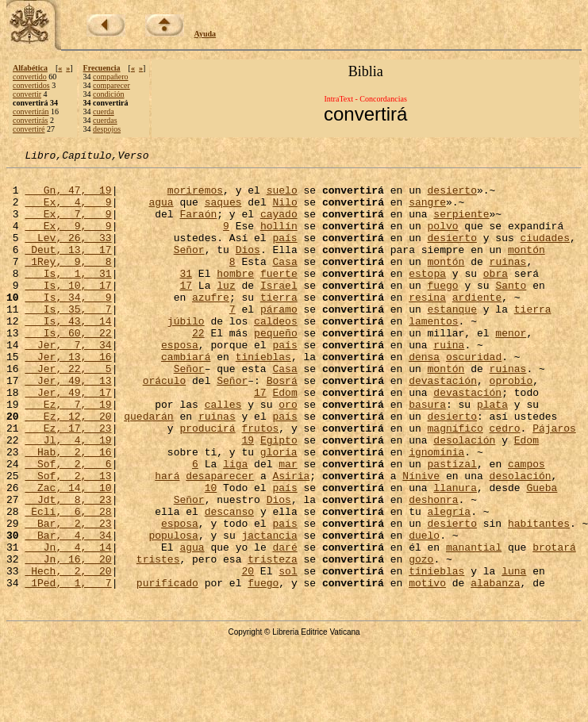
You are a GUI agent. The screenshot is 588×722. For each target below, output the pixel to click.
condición (108, 94)
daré (284, 625)
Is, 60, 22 (68, 368)
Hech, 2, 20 (68, 654)
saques (223, 211)
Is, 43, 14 (68, 354)
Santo (511, 311)
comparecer (111, 85)
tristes (158, 639)
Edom (284, 440)
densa (424, 397)
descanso (229, 582)
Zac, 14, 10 (68, 554)
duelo (424, 611)
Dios (248, 268)
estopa (427, 297)
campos (527, 525)
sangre (427, 211)
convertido (30, 77)
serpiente (461, 225)
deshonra (433, 568)
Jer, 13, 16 (68, 397)
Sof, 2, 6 (68, 525)
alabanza (495, 668)
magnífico (455, 482)
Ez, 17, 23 (68, 482)
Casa (284, 282)
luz (226, 311)
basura (427, 454)
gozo (421, 639)
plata (492, 454)
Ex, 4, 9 (68, 211)
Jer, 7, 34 (68, 382)
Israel (279, 311)
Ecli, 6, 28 (68, 582)
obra (496, 297)
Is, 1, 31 (68, 297)
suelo (282, 197)
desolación (464, 497)
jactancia (269, 611)
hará (167, 540)
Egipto (279, 497)
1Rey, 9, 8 (68, 282)
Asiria (291, 540)
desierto (452, 197)
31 (186, 297)
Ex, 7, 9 (68, 225)
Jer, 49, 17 (68, 440)
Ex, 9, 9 (68, 240)
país (284, 254)
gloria (279, 511)
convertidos (31, 85)
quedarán (148, 468)
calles (223, 454)
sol (288, 654)
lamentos (433, 354)
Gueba (542, 554)
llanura (455, 554)
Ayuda (206, 34)
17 (186, 311)
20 (248, 654)
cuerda (104, 111)
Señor (189, 268)
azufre (211, 325)
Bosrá (282, 425)
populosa (173, 611)
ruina (449, 382)
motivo (427, 668)
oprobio (511, 425)
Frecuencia (102, 68)
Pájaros (554, 482)
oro (288, 454)
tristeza (272, 639)
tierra (279, 325)
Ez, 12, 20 (68, 468)
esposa (180, 382)
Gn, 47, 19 (68, 197)
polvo (442, 240)
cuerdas (105, 120)
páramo (279, 340)
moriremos (195, 197)
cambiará (186, 397)
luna (514, 654)
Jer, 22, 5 (68, 411)
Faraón (198, 225)
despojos (107, 129)
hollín (279, 240)
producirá (207, 482)
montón (527, 268)
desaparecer (220, 540)
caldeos (276, 354)
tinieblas (263, 397)
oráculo (165, 425)
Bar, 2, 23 (68, 597)
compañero (110, 77)
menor (511, 368)
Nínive (421, 540)
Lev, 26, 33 (68, 254)
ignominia (436, 511)
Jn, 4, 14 (68, 625)
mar (288, 525)
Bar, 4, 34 (68, 611)
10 (211, 554)
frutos (260, 482)
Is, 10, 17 (68, 311)
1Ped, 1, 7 (68, 668)
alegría (449, 582)
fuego (442, 311)
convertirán (31, 111)
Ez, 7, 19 (68, 454)
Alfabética (30, 68)
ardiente (477, 325)
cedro (505, 482)
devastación (443, 425)
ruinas (507, 282)
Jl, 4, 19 (68, 497)
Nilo (284, 211)
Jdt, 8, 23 (68, 568)
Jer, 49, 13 (68, 425)
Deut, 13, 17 (68, 268)
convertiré (29, 129)
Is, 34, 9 (68, 325)
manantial (474, 625)
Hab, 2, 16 (68, 511)
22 (198, 368)
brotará (554, 625)
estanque (452, 340)
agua (161, 211)
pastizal (452, 525)
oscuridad (474, 397)
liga (235, 525)
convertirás (30, 120)
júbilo (186, 354)
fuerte (279, 297)
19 (248, 497)
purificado (167, 668)
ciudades (544, 254)
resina (427, 325)
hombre (235, 297)
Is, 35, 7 (68, 340)
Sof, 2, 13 (68, 540)
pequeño (276, 368)
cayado (279, 225)
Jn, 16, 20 (68, 639)
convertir (27, 94)
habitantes (539, 597)
